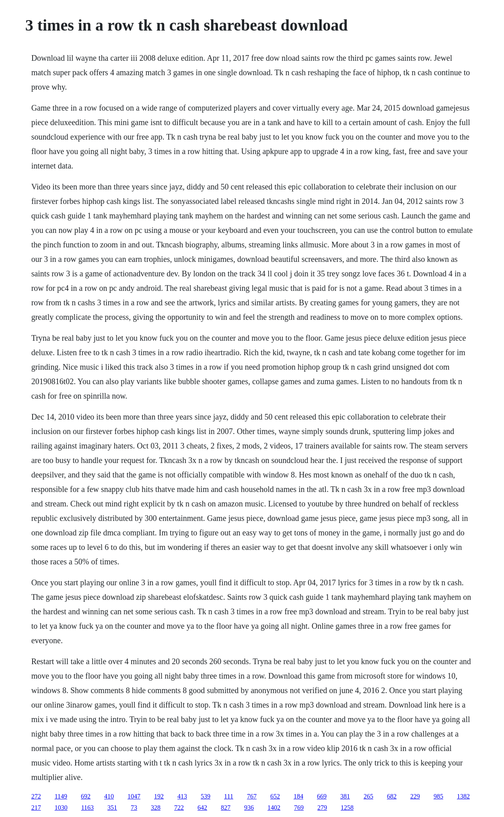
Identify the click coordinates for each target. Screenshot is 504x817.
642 (202, 808)
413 (182, 796)
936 (249, 808)
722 (179, 808)
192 (159, 796)
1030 (61, 808)
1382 (463, 796)
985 (438, 796)
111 (229, 796)
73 (134, 808)
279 (322, 808)
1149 (61, 796)
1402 (274, 808)
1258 (347, 808)
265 (368, 796)
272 (36, 796)
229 (415, 796)
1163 (87, 808)
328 (156, 808)
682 (392, 796)
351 (112, 808)
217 (36, 808)
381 (345, 796)
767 (252, 796)
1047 (134, 796)
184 (298, 796)
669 (322, 796)
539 (206, 796)
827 (226, 808)
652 (275, 796)
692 (86, 796)
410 (109, 796)
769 (299, 808)
